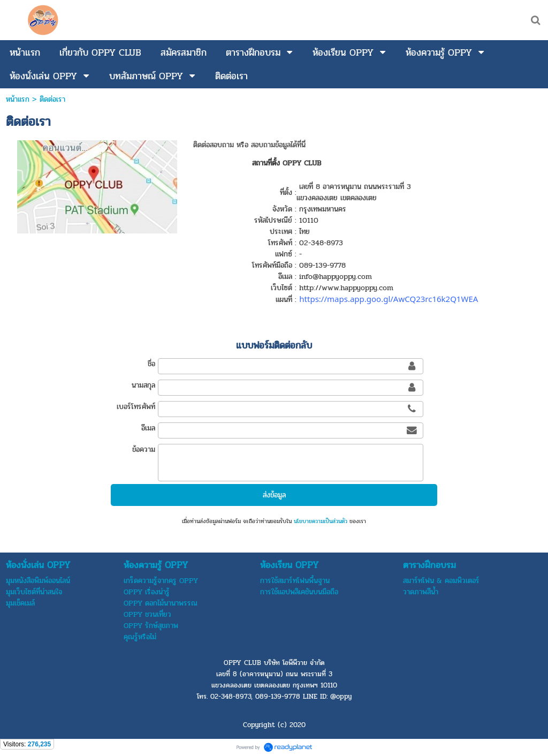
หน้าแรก (18, 99)
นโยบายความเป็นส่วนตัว (321, 521)
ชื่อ (151, 364)
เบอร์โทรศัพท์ (136, 407)
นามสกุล (143, 385)
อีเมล (148, 428)
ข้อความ (144, 449)
